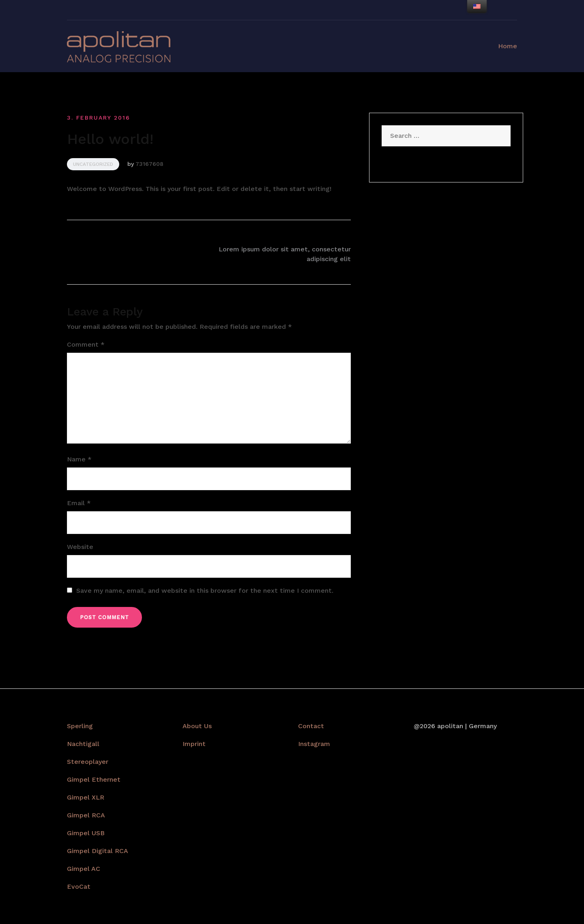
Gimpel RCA (86, 815)
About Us (197, 726)
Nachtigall (83, 744)
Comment (86, 344)
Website (80, 547)
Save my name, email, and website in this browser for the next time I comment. (205, 591)
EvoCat (79, 886)
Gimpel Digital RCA (98, 851)
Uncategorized (93, 164)
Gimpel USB (86, 833)
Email (79, 503)
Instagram (314, 744)
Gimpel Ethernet (94, 779)
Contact (311, 726)
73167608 (149, 164)
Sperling (80, 726)
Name (79, 459)
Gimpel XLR (86, 797)
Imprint (194, 744)
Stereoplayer (88, 762)
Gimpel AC (84, 869)
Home (508, 46)
